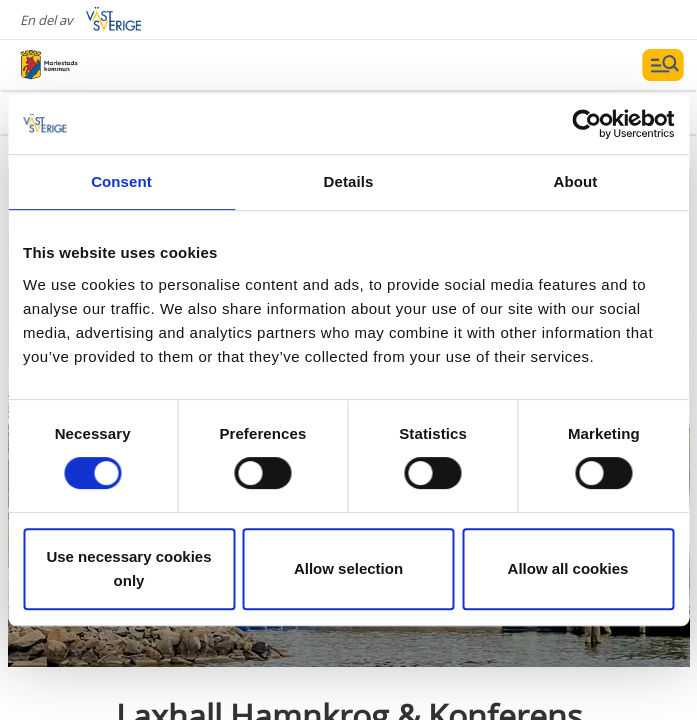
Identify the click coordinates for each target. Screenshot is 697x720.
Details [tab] (349, 181)
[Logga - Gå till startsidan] (90, 65)
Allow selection (348, 568)
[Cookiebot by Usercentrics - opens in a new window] (586, 124)
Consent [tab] (121, 181)
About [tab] (576, 181)
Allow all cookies (568, 568)
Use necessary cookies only (128, 568)
